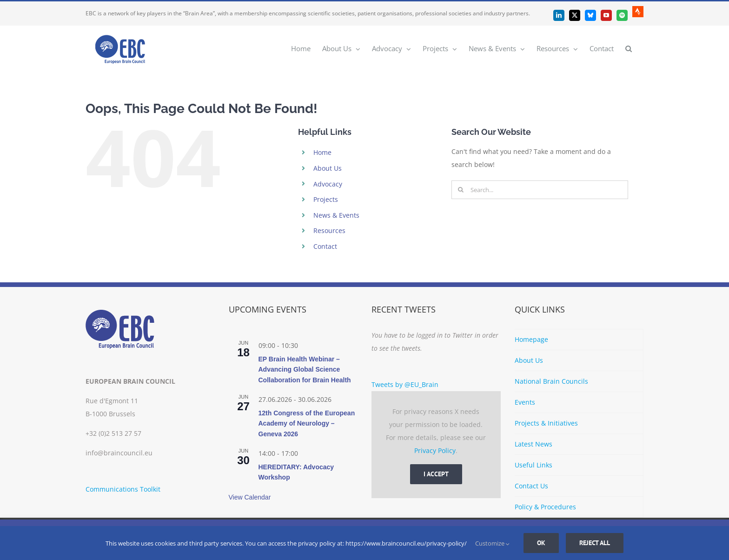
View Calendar (250, 497)
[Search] (461, 190)
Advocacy (328, 184)
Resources (329, 230)
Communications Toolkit (123, 489)
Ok (541, 543)
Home (322, 152)
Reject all (595, 543)
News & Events (336, 215)
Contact (325, 246)
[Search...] (540, 190)
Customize (492, 543)
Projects (326, 199)
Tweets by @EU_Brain (405, 384)
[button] (629, 48)
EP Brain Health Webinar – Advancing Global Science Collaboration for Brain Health (305, 370)
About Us (328, 168)
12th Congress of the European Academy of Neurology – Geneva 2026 (307, 423)
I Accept (436, 474)
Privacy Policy (435, 450)
